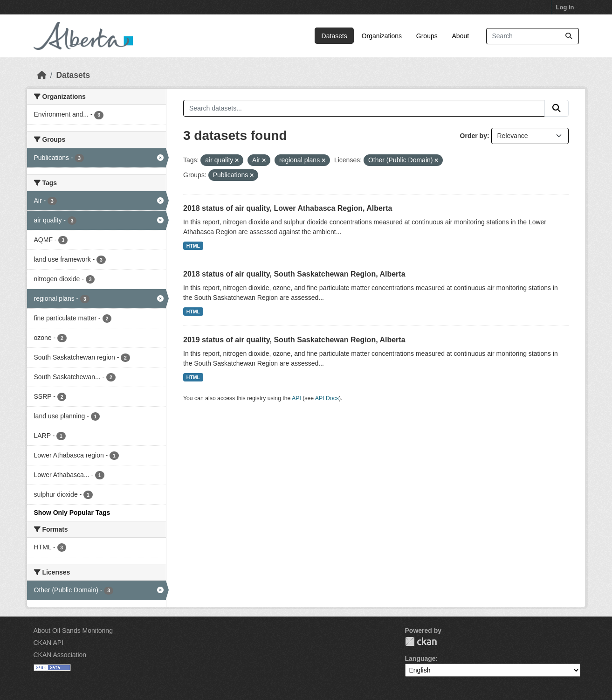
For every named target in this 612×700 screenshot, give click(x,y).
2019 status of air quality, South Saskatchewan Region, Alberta (294, 340)
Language (420, 658)
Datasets (334, 36)
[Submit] (569, 36)
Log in (565, 7)
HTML (193, 246)
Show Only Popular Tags (72, 513)
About (461, 36)
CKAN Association (60, 655)
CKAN (421, 641)
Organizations (382, 36)
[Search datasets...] (533, 36)
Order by (474, 136)
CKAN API (49, 643)
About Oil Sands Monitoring (73, 631)
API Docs (327, 398)
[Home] (42, 75)
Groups (427, 36)
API (296, 398)
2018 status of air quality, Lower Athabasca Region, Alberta (288, 208)
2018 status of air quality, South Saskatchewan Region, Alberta (294, 274)
